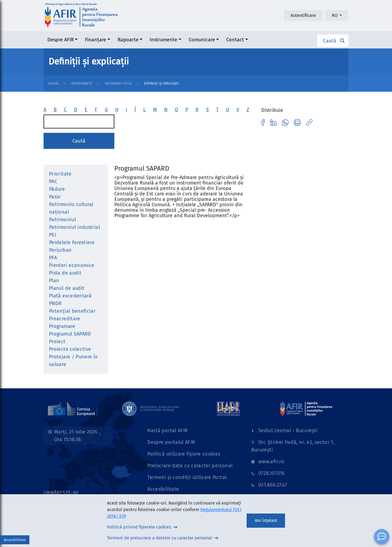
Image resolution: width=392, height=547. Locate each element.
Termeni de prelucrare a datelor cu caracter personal (160, 538)
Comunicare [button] (202, 40)
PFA (53, 258)
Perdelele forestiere (72, 242)
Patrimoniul (62, 220)
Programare (62, 326)
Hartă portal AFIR (167, 431)
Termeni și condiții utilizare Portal (187, 477)
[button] (333, 41)
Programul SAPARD (70, 334)
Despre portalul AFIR (171, 442)
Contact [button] (235, 40)
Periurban (60, 250)
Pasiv (55, 197)
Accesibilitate (163, 489)
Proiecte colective (70, 349)
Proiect (57, 342)
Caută (79, 141)
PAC (53, 182)
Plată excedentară (70, 296)
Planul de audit (67, 288)
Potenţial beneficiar (72, 311)
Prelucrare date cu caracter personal (190, 466)
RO (335, 15)
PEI (53, 235)
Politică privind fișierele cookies (139, 527)
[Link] (73, 408)
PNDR (55, 303)
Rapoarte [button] (128, 40)
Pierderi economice (72, 265)
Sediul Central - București (288, 431)
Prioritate (60, 174)
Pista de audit (65, 273)
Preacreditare (65, 319)
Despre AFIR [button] (61, 40)
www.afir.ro (271, 462)
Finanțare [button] (96, 40)
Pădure (57, 189)
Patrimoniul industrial (74, 227)
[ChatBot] (382, 537)
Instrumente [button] (163, 40)
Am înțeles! (266, 520)
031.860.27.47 (273, 485)
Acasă (53, 84)
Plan (54, 281)
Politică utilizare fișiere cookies (184, 454)
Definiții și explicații (162, 84)
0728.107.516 (272, 473)
